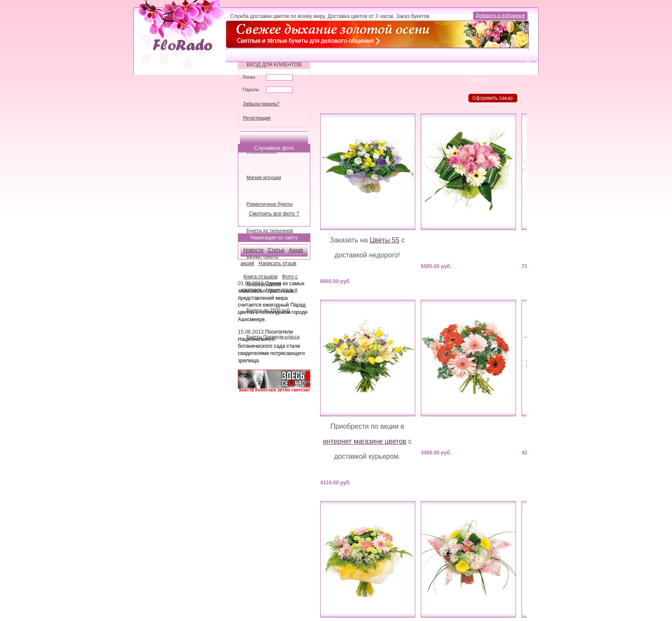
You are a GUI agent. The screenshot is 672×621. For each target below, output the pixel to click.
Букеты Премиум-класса (273, 337)
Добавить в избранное (500, 15)
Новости (253, 250)
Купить (396, 281)
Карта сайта (456, 15)
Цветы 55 (384, 240)
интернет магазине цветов (364, 441)
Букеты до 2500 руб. (268, 310)
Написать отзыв (277, 263)
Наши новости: (259, 271)
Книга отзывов (261, 277)
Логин (249, 77)
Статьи (276, 250)
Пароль (251, 90)
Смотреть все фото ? (274, 214)
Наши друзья (282, 290)
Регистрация (257, 118)
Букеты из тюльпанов (270, 230)
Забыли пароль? (261, 104)
